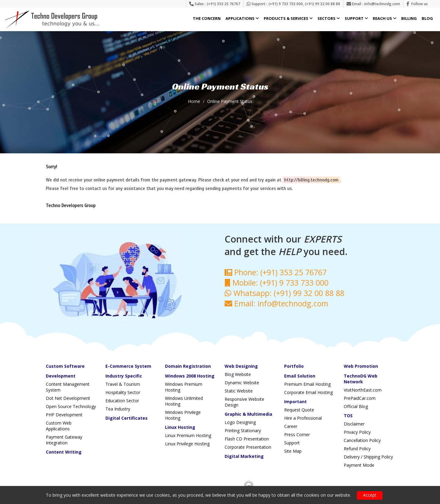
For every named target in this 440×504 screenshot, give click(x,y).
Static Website (239, 391)
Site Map (293, 451)
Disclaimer (354, 424)
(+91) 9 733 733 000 (286, 4)
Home (194, 101)
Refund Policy (357, 449)
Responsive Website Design (244, 402)
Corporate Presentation (248, 447)
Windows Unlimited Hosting (184, 401)
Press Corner (297, 435)
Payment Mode (359, 465)
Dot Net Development (68, 398)
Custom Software (65, 366)
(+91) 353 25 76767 (224, 4)
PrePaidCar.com (360, 398)
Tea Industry (118, 409)
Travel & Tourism (123, 384)
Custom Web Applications (59, 426)
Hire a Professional (303, 418)
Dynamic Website (242, 383)
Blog (427, 19)
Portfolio (294, 366)
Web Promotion (361, 366)
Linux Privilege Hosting (187, 444)
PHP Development (64, 415)
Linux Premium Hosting (188, 435)
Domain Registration (188, 366)
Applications (242, 19)
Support (356, 19)
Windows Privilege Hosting (183, 415)
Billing (409, 19)
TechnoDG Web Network (361, 379)
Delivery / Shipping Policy (368, 457)
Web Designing (241, 366)
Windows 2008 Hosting (190, 376)
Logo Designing (240, 422)
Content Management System (68, 387)
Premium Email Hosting (307, 384)
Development (61, 376)
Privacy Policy (357, 432)
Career (291, 426)
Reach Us (385, 19)
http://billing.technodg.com (311, 180)
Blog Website (238, 374)
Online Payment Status (230, 101)
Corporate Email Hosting (308, 392)
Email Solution (300, 376)
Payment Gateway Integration (64, 440)
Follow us (420, 4)
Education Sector (122, 401)
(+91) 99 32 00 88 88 (323, 4)
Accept (370, 495)
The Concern (207, 19)
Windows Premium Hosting (184, 387)
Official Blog (356, 406)
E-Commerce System (128, 366)
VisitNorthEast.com (363, 390)
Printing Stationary (243, 431)
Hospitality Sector (123, 392)
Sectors (329, 19)
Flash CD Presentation (247, 439)
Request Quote (299, 410)
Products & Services (288, 19)
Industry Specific (124, 376)
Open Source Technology (71, 406)
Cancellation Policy (362, 440)
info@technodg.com (382, 4)
